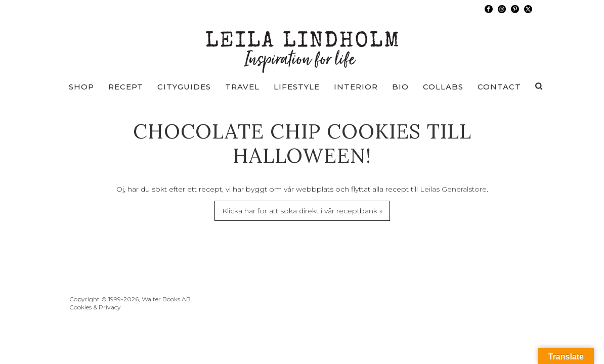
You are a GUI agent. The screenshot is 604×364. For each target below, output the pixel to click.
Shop (81, 87)
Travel (242, 87)
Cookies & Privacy (95, 307)
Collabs (443, 87)
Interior (356, 87)
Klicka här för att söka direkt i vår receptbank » (302, 211)
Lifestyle (297, 87)
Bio (400, 87)
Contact (499, 87)
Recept (126, 87)
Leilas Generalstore (453, 189)
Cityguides (184, 87)
